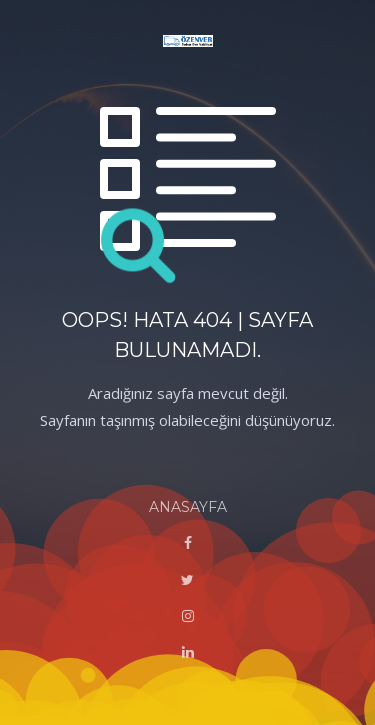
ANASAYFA (188, 507)
